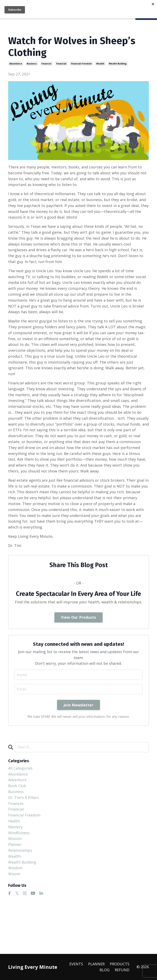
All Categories (20, 768)
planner (15, 844)
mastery (15, 827)
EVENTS (76, 964)
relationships (20, 850)
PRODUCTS (120, 964)
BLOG (105, 970)
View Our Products (78, 617)
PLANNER (96, 964)
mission (15, 838)
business (32, 64)
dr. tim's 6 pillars (24, 797)
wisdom (15, 868)
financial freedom (81, 64)
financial (61, 64)
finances (47, 64)
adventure (17, 780)
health (14, 821)
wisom (14, 874)
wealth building (118, 64)
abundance (16, 64)
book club (17, 786)
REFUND (122, 970)
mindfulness (19, 833)
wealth (100, 64)
